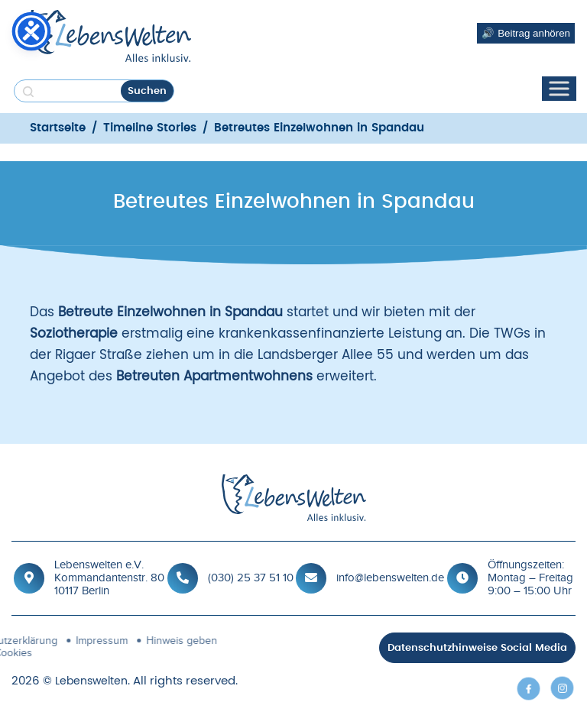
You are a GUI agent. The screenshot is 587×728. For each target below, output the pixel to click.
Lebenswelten (91, 681)
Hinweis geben (105, 641)
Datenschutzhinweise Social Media (477, 648)
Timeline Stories (150, 128)
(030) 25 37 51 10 (251, 578)
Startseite (58, 128)
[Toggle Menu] (559, 89)
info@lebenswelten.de (390, 578)
